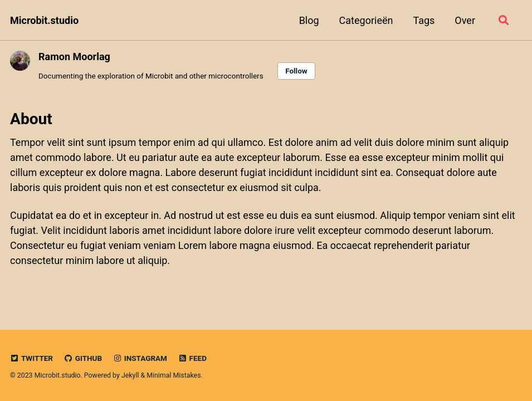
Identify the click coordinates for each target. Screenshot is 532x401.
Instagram (140, 358)
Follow (296, 71)
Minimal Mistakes (174, 375)
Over (465, 20)
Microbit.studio (44, 20)
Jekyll (130, 375)
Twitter (31, 358)
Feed (192, 358)
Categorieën (366, 20)
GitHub (83, 358)
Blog (309, 20)
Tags (424, 20)
